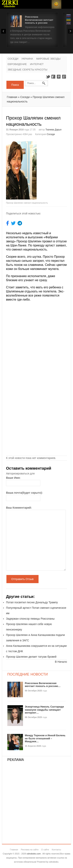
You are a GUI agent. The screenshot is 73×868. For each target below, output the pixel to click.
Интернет (37, 64)
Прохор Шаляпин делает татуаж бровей (31, 657)
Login (47, 4)
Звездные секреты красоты (27, 70)
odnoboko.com (34, 854)
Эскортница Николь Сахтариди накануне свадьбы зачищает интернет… (44, 710)
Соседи (13, 59)
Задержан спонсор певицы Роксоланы (30, 619)
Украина (27, 59)
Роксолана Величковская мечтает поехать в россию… (43, 685)
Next (70, 31)
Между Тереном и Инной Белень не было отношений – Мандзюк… (45, 738)
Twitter (48, 77)
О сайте (45, 850)
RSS (56, 4)
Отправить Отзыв (22, 579)
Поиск (15, 85)
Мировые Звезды (48, 59)
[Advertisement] (55, 156)
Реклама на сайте (30, 850)
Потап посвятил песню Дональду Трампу (32, 602)
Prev (4, 31)
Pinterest (59, 77)
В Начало (61, 662)
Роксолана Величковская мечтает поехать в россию (39, 20)
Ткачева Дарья (53, 130)
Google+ (64, 77)
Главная (12, 97)
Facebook (53, 77)
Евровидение (17, 64)
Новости (10, 4)
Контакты (56, 850)
